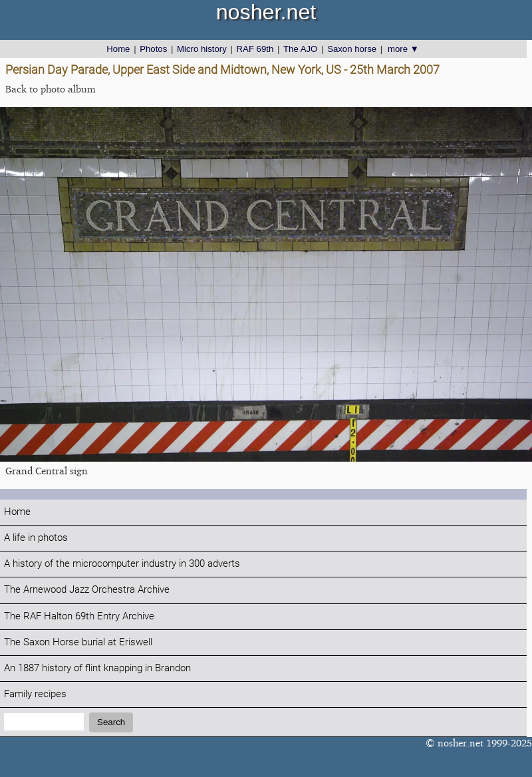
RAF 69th (255, 49)
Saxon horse (352, 49)
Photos (153, 49)
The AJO (300, 49)
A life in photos (36, 538)
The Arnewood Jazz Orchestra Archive (87, 590)
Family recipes (35, 694)
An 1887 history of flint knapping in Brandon (97, 668)
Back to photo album (51, 89)
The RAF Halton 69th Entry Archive (79, 616)
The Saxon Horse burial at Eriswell (78, 642)
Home (118, 49)
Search (111, 722)
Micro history (202, 49)
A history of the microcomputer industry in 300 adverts (122, 564)
